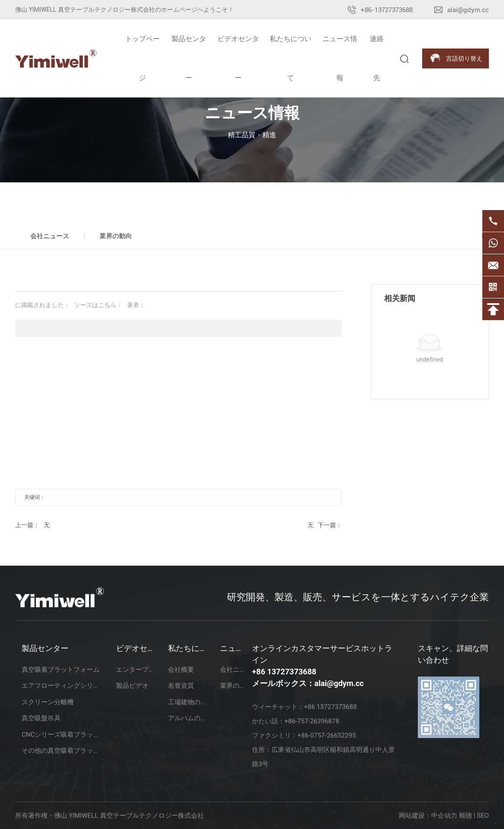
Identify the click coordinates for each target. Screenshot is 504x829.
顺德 (465, 816)
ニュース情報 (252, 113)
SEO (483, 816)
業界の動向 (116, 236)
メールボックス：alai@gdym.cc (308, 683)
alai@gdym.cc (468, 10)
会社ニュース (50, 236)
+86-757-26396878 (312, 721)
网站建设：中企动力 (428, 816)
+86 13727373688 (284, 672)
